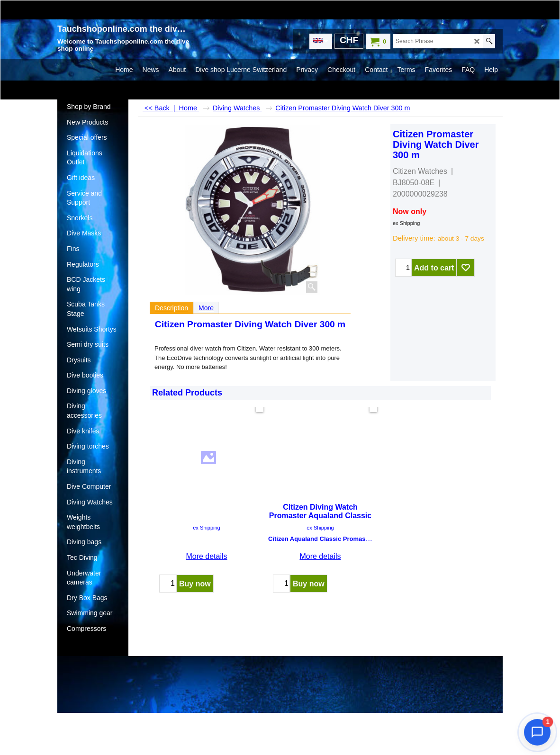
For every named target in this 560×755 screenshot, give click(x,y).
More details (206, 522)
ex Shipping (406, 223)
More (206, 308)
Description (172, 308)
